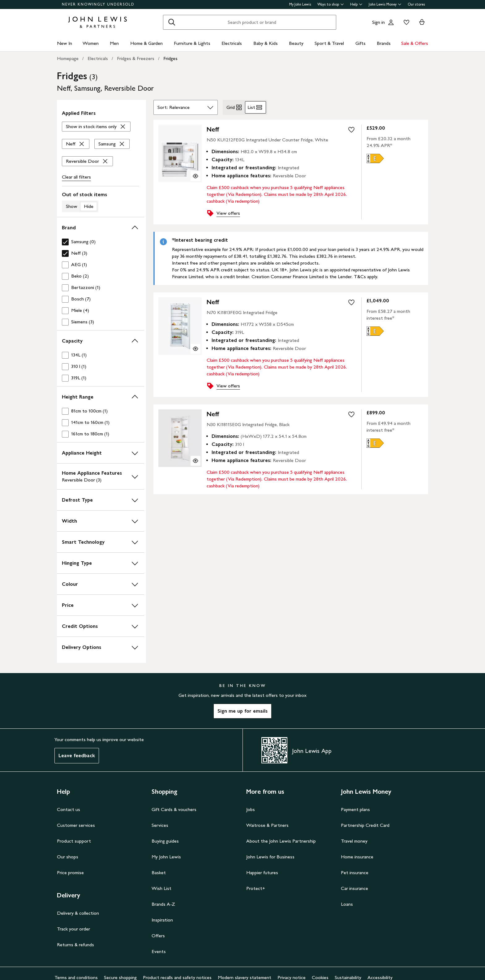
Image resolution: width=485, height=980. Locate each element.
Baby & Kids (266, 43)
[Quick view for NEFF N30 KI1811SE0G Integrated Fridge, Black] (195, 461)
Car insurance (354, 888)
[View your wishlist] (405, 22)
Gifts (361, 43)
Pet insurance (355, 872)
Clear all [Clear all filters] (76, 177)
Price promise (70, 872)
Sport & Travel (329, 43)
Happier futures (262, 872)
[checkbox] (101, 242)
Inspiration (162, 920)
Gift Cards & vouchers (174, 809)
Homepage (68, 58)
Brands (384, 43)
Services (160, 825)
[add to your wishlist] (351, 130)
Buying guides (165, 841)
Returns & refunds (75, 945)
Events (159, 951)
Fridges (170, 58)
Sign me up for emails (242, 711)
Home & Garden (146, 43)
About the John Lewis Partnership (281, 841)
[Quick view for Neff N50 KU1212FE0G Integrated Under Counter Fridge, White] (195, 176)
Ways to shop (331, 4)
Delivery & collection (78, 913)
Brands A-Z (163, 904)
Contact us (69, 809)
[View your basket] (422, 22)
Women (91, 43)
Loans (347, 904)
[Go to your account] (391, 22)
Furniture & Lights (192, 43)
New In (64, 43)
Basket (159, 872)
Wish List (161, 888)
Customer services (76, 825)
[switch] (101, 202)
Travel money (354, 841)
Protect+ (256, 888)
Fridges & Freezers (136, 58)
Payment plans (355, 809)
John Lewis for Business (270, 857)
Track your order (73, 929)
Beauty (296, 43)
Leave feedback (77, 756)
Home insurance (357, 857)
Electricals (232, 43)
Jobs (251, 809)
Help (356, 4)
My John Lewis (300, 4)
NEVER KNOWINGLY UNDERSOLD (98, 4)
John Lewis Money (385, 4)
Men (114, 43)
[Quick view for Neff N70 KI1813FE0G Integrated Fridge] (195, 349)
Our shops (68, 857)
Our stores (416, 4)
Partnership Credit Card (365, 825)
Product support (74, 841)
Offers (158, 936)
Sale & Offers (415, 43)
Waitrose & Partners (267, 825)
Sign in (378, 22)
